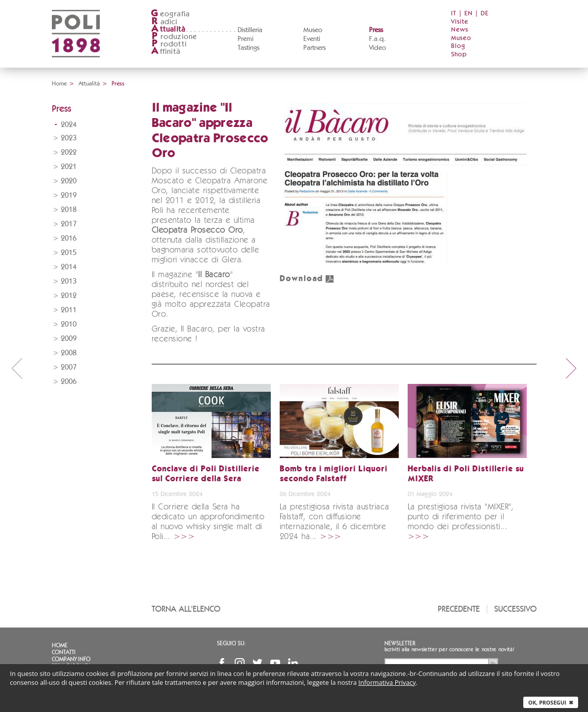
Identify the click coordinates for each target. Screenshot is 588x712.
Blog (458, 46)
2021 (69, 167)
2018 (69, 210)
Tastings (249, 48)
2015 (69, 253)
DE (485, 14)
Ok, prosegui (551, 702)
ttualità (168, 29)
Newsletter (400, 643)
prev (17, 368)
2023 (69, 138)
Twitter (257, 663)
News (460, 30)
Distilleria (250, 30)
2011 (69, 310)
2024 (69, 125)
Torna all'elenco (186, 609)
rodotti (169, 44)
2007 (69, 367)
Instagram (240, 663)
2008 (69, 353)
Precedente (459, 609)
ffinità (166, 52)
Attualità (89, 84)
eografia (170, 14)
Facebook (222, 663)
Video (378, 48)
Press (376, 30)
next (571, 368)
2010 (69, 324)
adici (164, 22)
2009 (69, 339)
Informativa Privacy (387, 682)
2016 (69, 238)
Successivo (515, 609)
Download (307, 279)
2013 (69, 281)
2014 (69, 267)
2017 (69, 224)
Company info (71, 659)
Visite (460, 22)
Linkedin (293, 663)
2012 (69, 296)
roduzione (174, 37)
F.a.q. (378, 39)
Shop (459, 55)
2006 (69, 382)
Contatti (64, 652)
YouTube (275, 663)
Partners (315, 48)
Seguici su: (231, 643)
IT (454, 14)
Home (59, 84)
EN (469, 14)
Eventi (312, 39)
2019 (69, 195)
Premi (246, 39)
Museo (313, 30)
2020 (69, 181)
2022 (69, 152)
